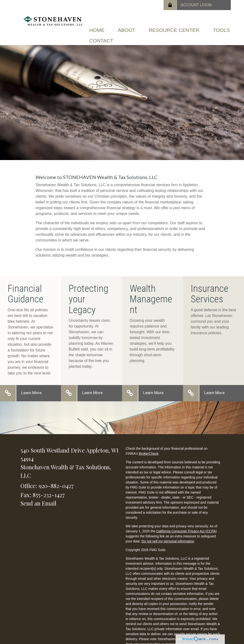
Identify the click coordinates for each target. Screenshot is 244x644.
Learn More (31, 393)
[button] (127, 30)
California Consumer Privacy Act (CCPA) (187, 531)
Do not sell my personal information (168, 541)
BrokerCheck (149, 454)
